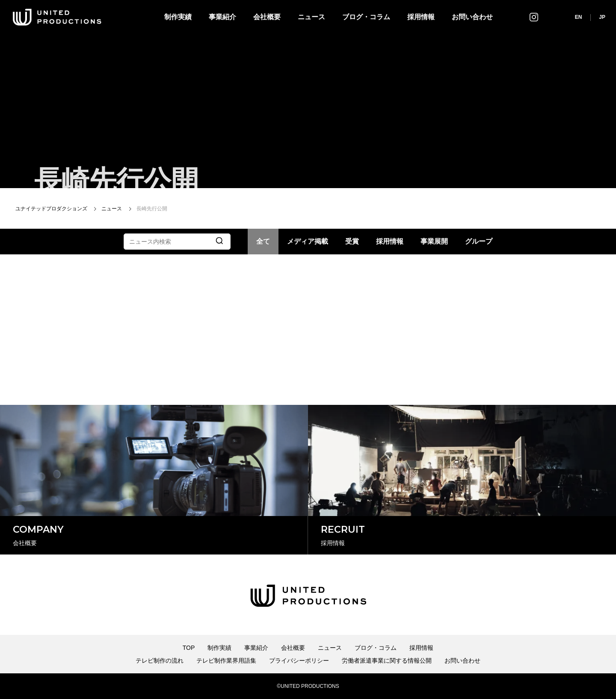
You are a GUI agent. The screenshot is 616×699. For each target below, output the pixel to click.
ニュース (311, 17)
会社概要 (267, 17)
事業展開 (434, 241)
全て (263, 241)
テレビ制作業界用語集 (226, 661)
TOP (189, 648)
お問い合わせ (472, 17)
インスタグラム (534, 17)
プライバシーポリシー (299, 661)
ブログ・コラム (366, 17)
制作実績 (178, 17)
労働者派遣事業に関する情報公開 (387, 661)
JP (602, 17)
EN (579, 17)
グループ (479, 241)
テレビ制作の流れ (160, 661)
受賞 (352, 241)
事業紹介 (222, 17)
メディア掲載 (308, 241)
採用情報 (421, 17)
